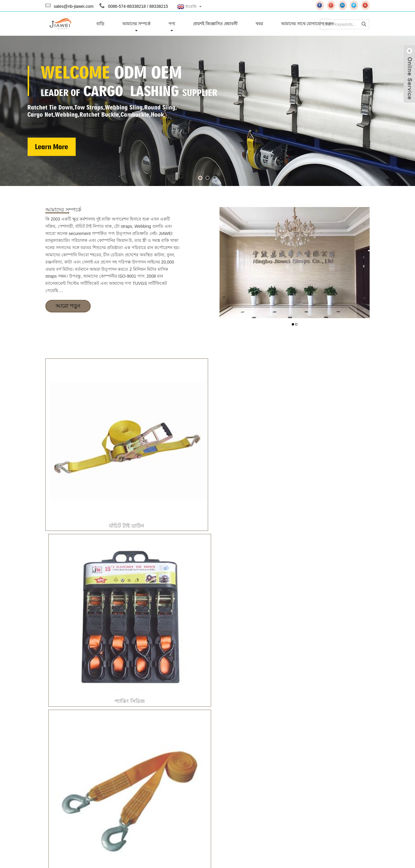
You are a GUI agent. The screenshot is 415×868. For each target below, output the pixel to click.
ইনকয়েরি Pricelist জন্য (173, 792)
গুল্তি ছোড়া (330, 442)
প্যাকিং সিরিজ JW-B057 (166, 690)
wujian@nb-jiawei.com (89, 799)
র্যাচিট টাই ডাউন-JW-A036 (249, 564)
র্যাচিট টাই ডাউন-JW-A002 (84, 564)
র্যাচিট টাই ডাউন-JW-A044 (331, 564)
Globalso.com (142, 857)
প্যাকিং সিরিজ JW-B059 (248, 690)
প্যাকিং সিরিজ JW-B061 (331, 690)
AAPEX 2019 (279, 767)
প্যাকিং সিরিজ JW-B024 (84, 690)
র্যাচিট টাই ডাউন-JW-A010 (166, 564)
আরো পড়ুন (68, 306)
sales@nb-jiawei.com (74, 6)
